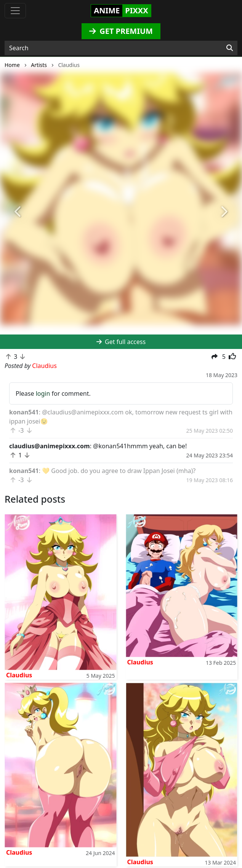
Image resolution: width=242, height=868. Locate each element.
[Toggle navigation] (15, 11)
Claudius (19, 675)
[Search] (230, 48)
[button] (18, 212)
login (43, 393)
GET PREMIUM (121, 31)
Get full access (121, 342)
